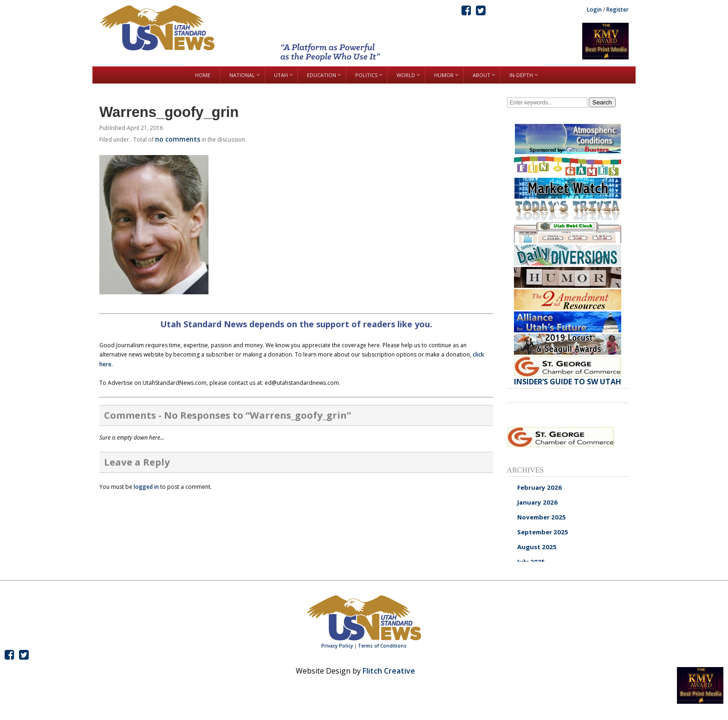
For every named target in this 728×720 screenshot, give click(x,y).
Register (617, 10)
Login (594, 10)
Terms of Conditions (382, 646)
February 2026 (539, 487)
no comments (178, 139)
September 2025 (543, 532)
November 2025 (542, 517)
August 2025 (537, 547)
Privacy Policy (337, 646)
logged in (146, 487)
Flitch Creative (389, 671)
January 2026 (537, 502)
